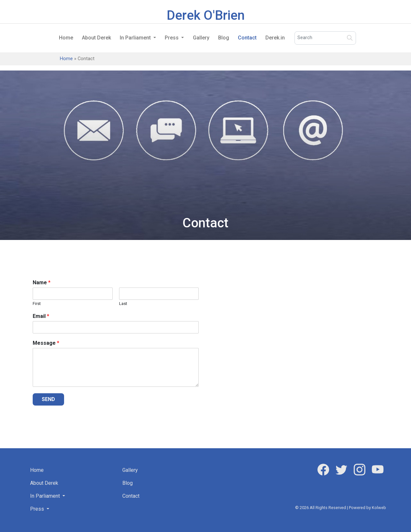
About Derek (96, 38)
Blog (224, 38)
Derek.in (275, 38)
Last (123, 304)
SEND (48, 399)
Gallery (201, 38)
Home (66, 38)
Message (46, 343)
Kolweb (379, 508)
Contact (247, 38)
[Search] (325, 38)
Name (42, 282)
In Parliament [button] (136, 38)
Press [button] (172, 38)
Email (41, 316)
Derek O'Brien (206, 15)
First (37, 304)
